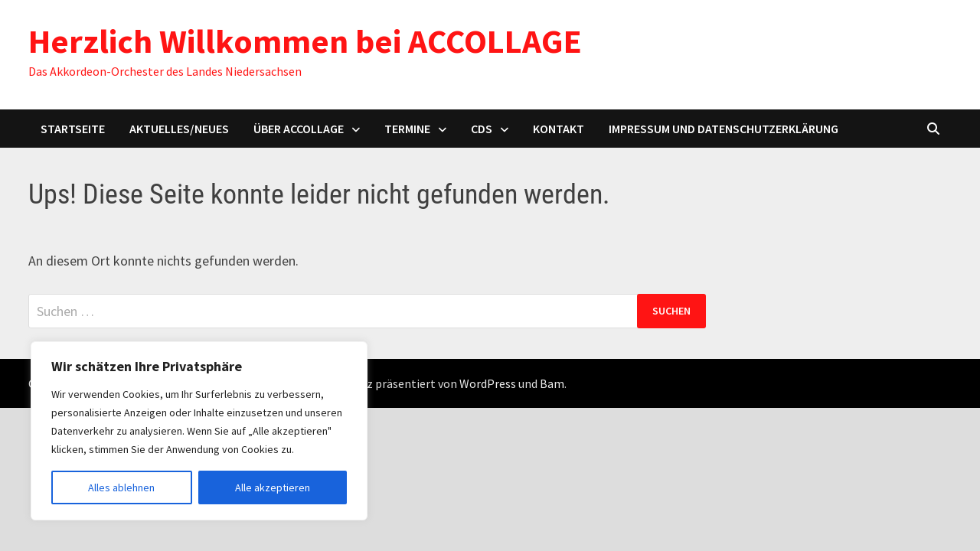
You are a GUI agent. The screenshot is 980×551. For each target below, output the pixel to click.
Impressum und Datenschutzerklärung (724, 129)
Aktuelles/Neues (179, 129)
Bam (552, 383)
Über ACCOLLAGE (299, 129)
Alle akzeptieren (273, 487)
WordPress (488, 383)
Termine (407, 129)
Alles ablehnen (121, 487)
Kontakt (559, 129)
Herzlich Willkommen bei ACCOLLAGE (305, 41)
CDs (482, 129)
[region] (199, 431)
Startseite (73, 129)
